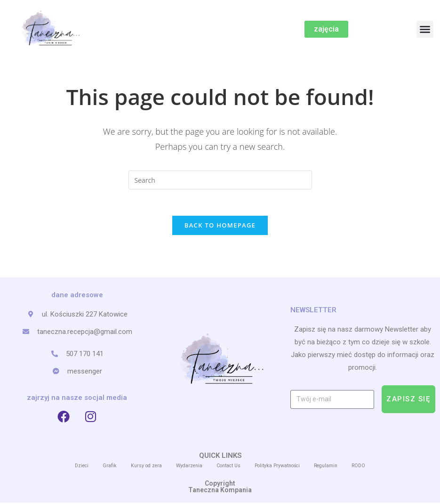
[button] (425, 29)
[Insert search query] (220, 180)
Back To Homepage (220, 227)
